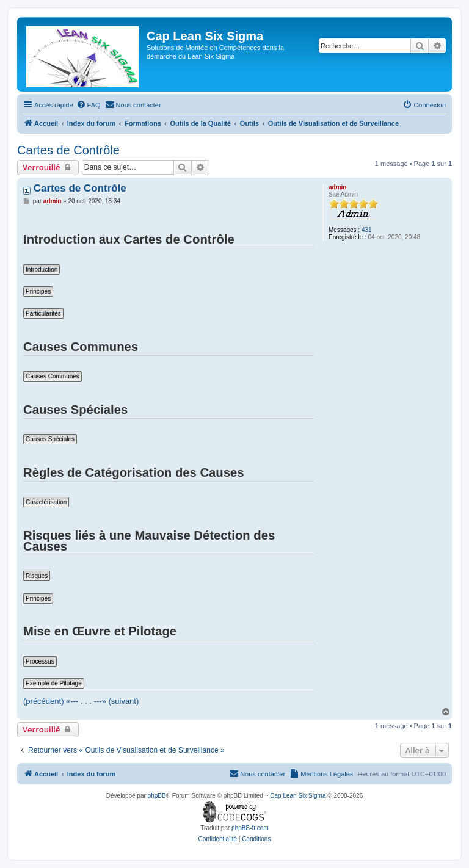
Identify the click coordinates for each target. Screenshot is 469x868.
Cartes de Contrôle (68, 150)
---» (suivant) (117, 701)
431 (367, 230)
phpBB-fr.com (250, 828)
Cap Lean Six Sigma (298, 796)
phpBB (157, 796)
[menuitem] (89, 105)
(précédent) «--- (51, 701)
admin (337, 187)
